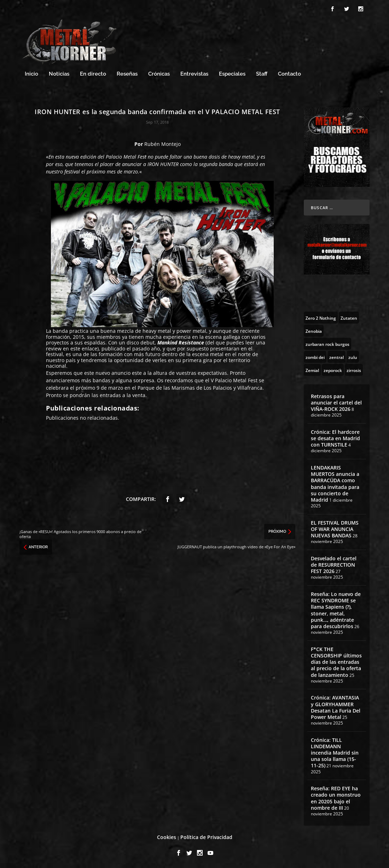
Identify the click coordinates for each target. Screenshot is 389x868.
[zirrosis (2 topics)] (354, 370)
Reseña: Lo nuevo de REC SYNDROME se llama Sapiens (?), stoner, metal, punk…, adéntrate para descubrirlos (336, 610)
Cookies (167, 837)
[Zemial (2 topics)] (312, 370)
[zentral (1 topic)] (336, 357)
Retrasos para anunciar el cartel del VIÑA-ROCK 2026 (336, 403)
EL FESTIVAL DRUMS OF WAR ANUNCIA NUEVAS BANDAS (335, 529)
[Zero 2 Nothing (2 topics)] (321, 318)
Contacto (289, 74)
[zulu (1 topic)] (353, 357)
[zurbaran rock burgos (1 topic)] (327, 344)
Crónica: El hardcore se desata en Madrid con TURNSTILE (335, 438)
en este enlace (80, 349)
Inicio (31, 74)
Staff (262, 74)
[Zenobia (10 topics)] (314, 331)
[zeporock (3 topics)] (333, 370)
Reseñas (127, 74)
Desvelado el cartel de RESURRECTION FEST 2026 (334, 565)
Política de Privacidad (206, 837)
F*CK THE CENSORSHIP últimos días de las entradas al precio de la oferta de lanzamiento (336, 662)
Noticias (59, 74)
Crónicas (159, 74)
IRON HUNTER (163, 164)
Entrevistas (194, 74)
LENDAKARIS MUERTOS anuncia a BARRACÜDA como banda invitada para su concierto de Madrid (335, 484)
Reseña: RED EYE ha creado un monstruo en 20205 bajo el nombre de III (336, 798)
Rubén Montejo (162, 144)
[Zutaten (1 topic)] (349, 318)
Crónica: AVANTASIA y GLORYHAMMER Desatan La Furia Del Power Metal (336, 707)
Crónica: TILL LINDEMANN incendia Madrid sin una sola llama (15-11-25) (335, 753)
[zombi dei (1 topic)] (315, 357)
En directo (93, 74)
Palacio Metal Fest (126, 157)
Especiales (232, 74)
